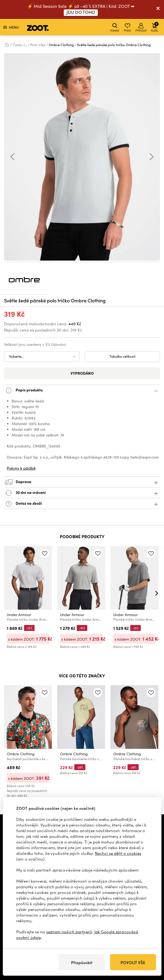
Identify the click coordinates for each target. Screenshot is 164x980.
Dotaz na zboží (82, 504)
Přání (127, 28)
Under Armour (19, 615)
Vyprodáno (82, 373)
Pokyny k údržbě (21, 468)
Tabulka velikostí (122, 356)
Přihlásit (141, 28)
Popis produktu (82, 390)
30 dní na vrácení (82, 493)
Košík (155, 27)
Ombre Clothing (21, 754)
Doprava (82, 482)
